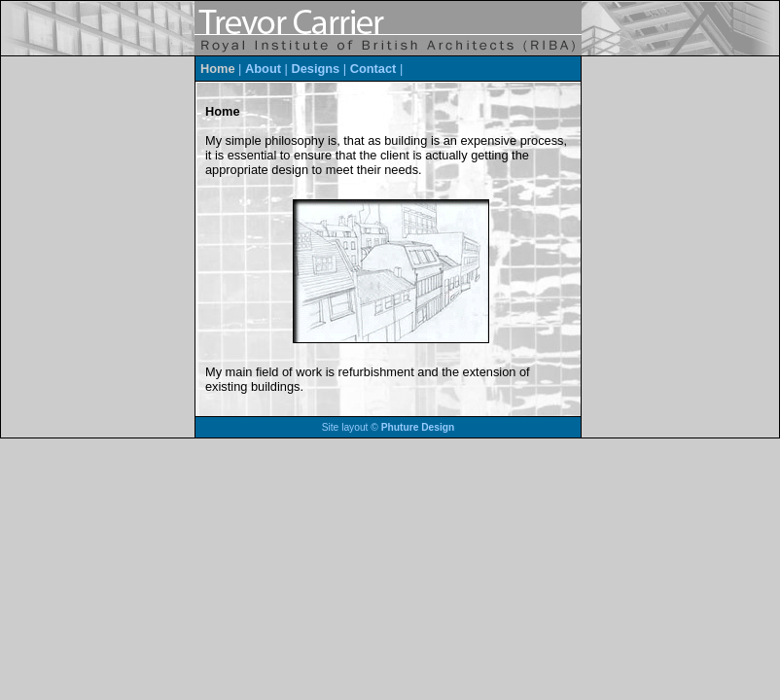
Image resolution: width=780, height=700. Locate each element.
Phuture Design (418, 427)
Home (218, 69)
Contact (373, 69)
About (263, 69)
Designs (315, 69)
